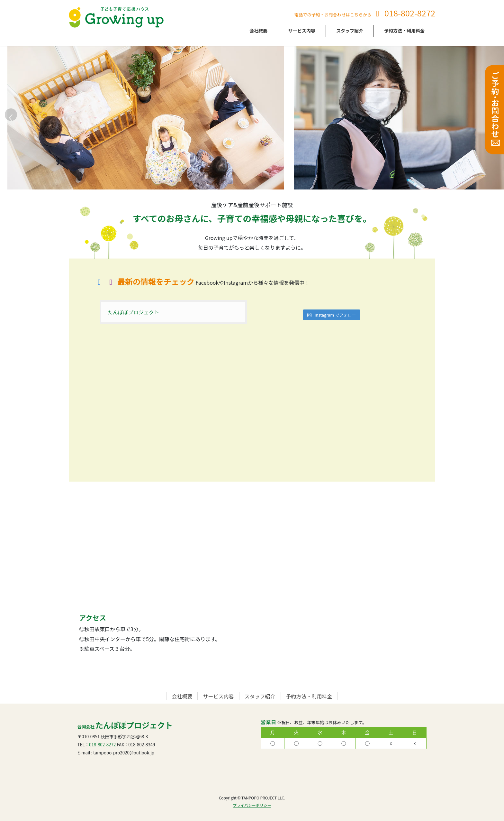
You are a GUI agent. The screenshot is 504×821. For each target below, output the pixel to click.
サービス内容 (218, 696)
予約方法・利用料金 (309, 696)
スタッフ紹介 (260, 696)
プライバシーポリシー (252, 805)
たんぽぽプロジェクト (133, 312)
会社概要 (182, 696)
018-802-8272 (410, 13)
